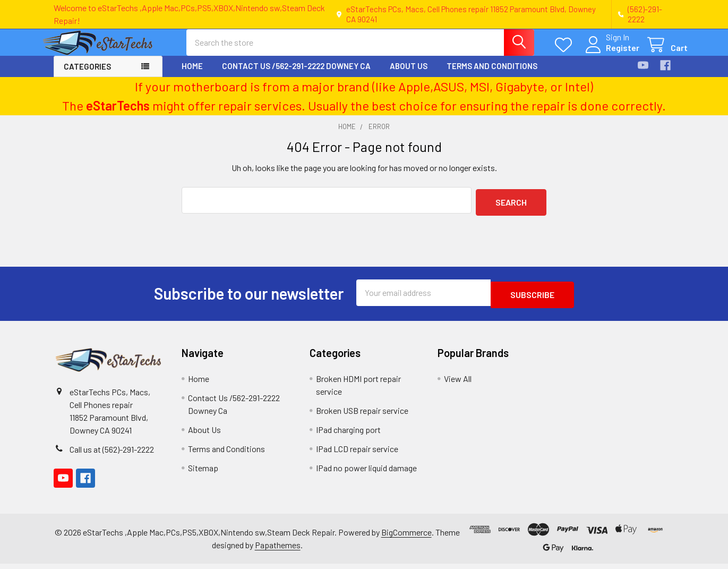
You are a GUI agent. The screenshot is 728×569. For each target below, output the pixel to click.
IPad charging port (348, 435)
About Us (409, 75)
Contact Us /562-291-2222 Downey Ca (296, 75)
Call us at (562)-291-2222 (112, 455)
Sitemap (203, 473)
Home (192, 75)
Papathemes (278, 550)
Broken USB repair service (362, 416)
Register (610, 54)
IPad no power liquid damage (366, 473)
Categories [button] (87, 76)
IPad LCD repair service (357, 454)
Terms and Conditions (492, 75)
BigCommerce (406, 537)
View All (458, 384)
